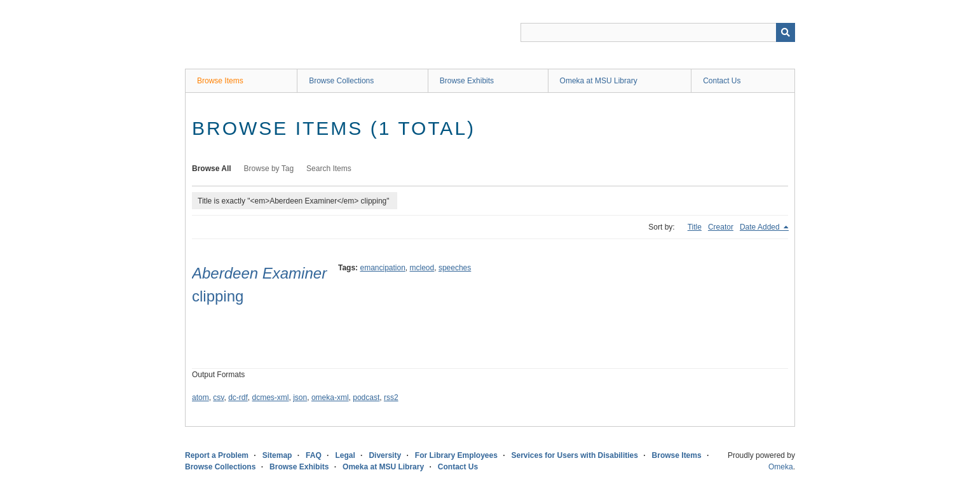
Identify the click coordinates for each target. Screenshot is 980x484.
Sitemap (277, 455)
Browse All (212, 169)
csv (218, 398)
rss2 (391, 398)
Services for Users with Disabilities (575, 455)
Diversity (385, 455)
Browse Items (220, 81)
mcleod (422, 268)
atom (201, 398)
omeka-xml (330, 398)
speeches (455, 268)
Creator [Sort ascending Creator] (721, 227)
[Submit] (786, 32)
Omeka (781, 467)
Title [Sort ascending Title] (695, 227)
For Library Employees (456, 455)
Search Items (329, 169)
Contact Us (722, 81)
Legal (345, 455)
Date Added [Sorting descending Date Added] (761, 227)
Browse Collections (341, 81)
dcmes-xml (271, 398)
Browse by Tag (269, 169)
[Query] (658, 32)
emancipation (382, 268)
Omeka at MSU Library (599, 81)
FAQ (314, 455)
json (300, 398)
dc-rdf (238, 398)
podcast (366, 398)
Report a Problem (217, 455)
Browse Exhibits (467, 81)
